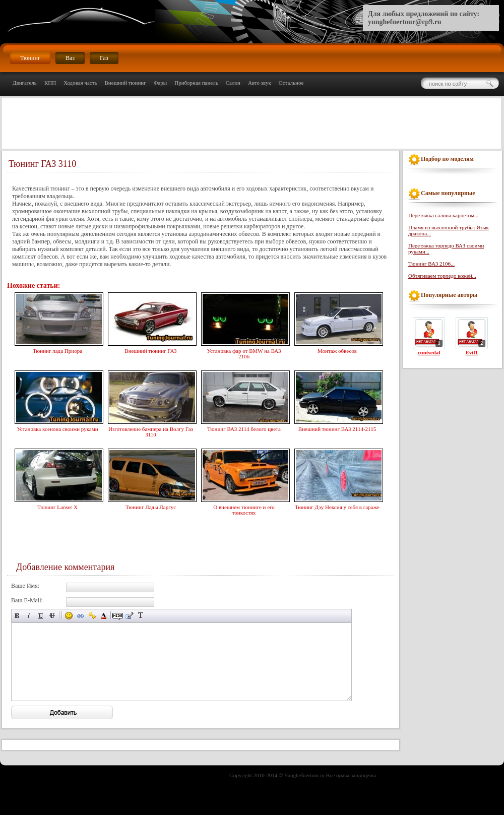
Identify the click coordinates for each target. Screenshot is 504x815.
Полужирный (17, 616)
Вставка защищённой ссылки (92, 616)
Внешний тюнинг (125, 83)
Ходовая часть (80, 83)
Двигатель (25, 83)
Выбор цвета (104, 616)
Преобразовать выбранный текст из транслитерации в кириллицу (141, 616)
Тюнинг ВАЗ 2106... (431, 264)
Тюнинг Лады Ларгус (151, 506)
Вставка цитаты (129, 616)
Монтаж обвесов (337, 350)
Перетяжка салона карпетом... (443, 215)
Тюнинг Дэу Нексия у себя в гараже (337, 506)
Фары (160, 83)
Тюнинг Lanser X (57, 506)
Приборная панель (196, 83)
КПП (50, 83)
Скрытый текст (118, 616)
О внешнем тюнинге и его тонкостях (244, 509)
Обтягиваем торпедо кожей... (442, 276)
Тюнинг (30, 58)
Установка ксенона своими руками (57, 428)
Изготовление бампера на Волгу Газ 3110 (151, 431)
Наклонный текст (29, 616)
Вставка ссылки (80, 616)
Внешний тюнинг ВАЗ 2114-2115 (337, 428)
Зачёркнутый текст (52, 616)
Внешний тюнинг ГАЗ (151, 350)
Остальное (291, 83)
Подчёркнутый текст (41, 616)
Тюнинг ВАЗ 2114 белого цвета (244, 428)
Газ (104, 58)
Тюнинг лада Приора (57, 350)
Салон (233, 83)
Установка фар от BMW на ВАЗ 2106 (244, 353)
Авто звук (260, 83)
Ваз (70, 58)
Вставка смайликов (69, 616)
